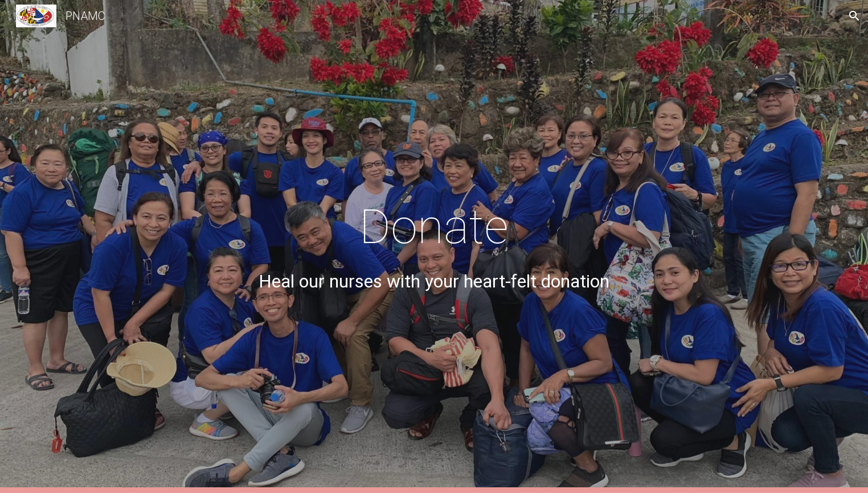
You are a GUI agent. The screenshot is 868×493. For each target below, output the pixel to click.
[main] (434, 246)
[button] (854, 16)
